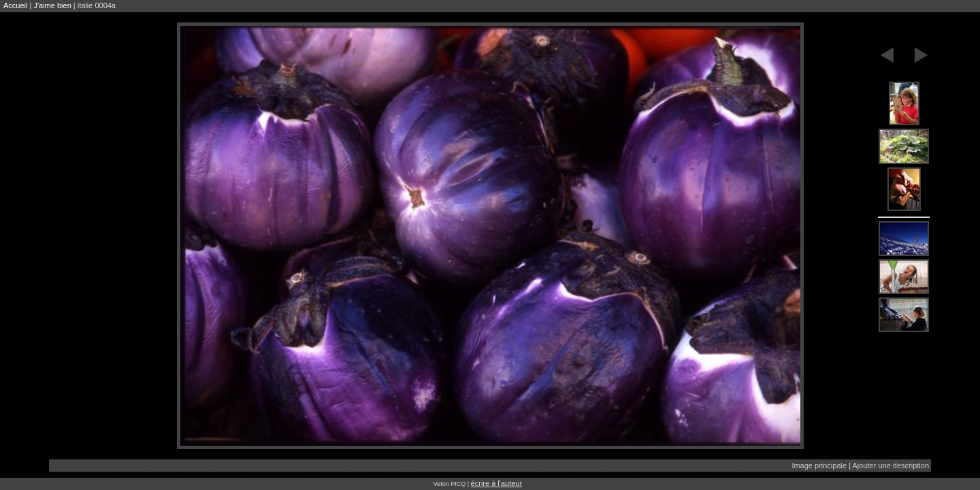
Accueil (15, 5)
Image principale (819, 465)
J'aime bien (52, 5)
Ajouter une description (891, 465)
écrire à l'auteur (496, 483)
